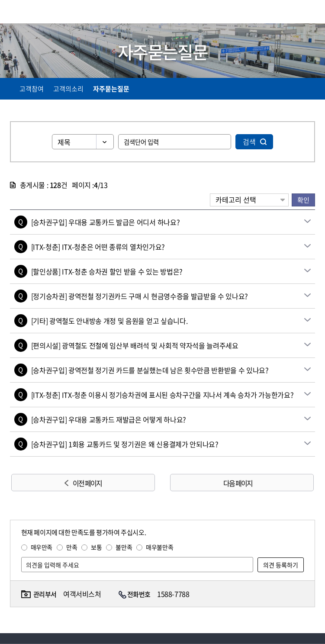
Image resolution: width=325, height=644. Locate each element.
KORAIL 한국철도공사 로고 (44, 12)
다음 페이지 (238, 483)
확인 (303, 200)
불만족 (124, 547)
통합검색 (291, 13)
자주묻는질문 (111, 89)
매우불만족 (159, 547)
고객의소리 (68, 89)
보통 (96, 547)
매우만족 (42, 547)
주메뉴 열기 (310, 13)
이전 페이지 (87, 483)
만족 (72, 547)
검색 (249, 142)
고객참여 (32, 89)
